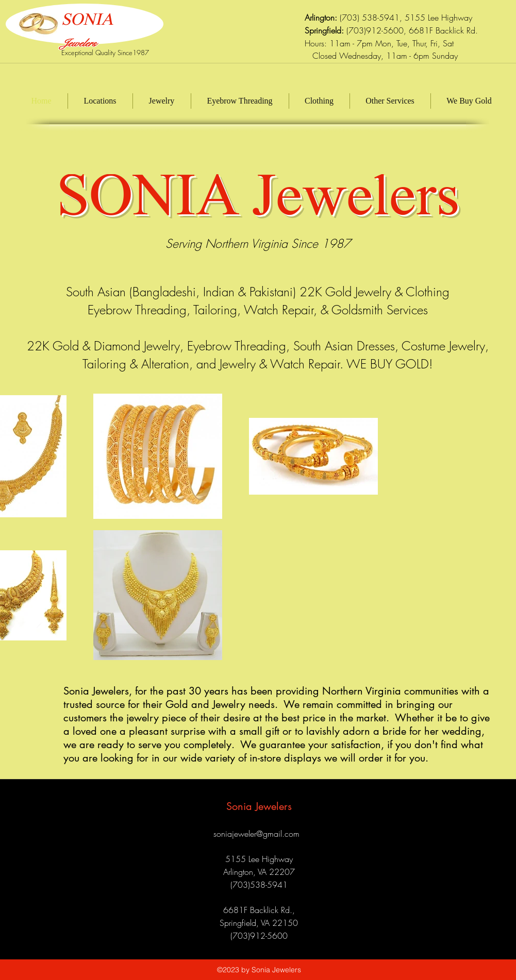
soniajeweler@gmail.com (256, 834)
